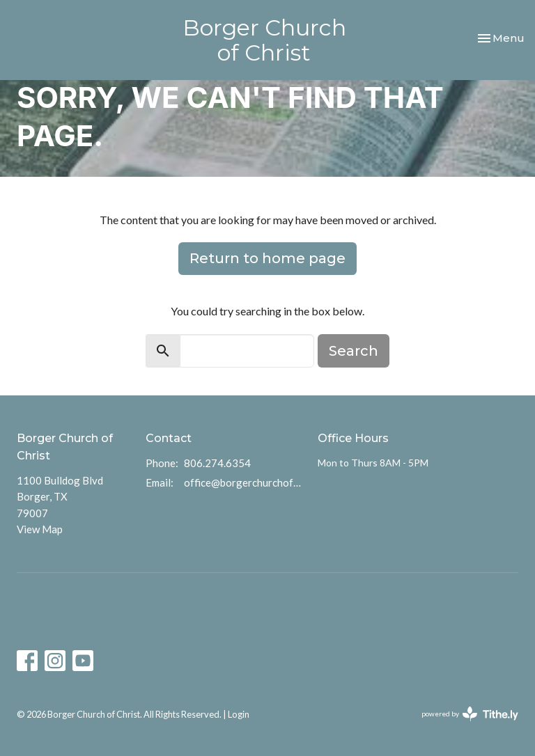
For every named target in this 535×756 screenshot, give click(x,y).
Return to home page (267, 258)
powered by (470, 714)
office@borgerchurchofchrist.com (244, 482)
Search (354, 351)
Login (239, 714)
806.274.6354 (217, 463)
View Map (40, 529)
